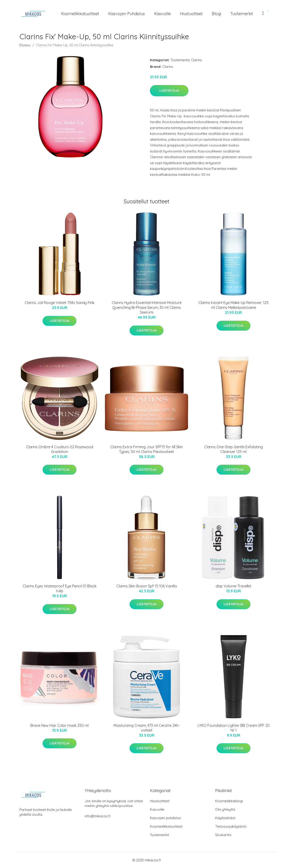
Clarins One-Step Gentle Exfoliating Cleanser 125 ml (233, 449)
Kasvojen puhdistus (127, 14)
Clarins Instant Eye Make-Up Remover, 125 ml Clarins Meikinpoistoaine (233, 305)
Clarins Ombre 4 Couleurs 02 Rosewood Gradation (60, 449)
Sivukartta (223, 835)
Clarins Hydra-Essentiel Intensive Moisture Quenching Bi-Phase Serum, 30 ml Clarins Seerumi (147, 307)
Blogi (216, 14)
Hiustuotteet (191, 14)
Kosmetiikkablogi (229, 801)
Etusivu (25, 45)
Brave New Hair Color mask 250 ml (60, 725)
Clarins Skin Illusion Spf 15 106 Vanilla (146, 586)
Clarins (197, 60)
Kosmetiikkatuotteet (80, 14)
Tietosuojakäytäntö (231, 826)
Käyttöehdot (225, 818)
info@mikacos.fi (98, 816)
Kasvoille (162, 14)
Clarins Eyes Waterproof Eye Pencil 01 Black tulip (60, 588)
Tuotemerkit (242, 14)
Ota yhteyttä (225, 809)
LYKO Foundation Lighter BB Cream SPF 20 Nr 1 (234, 728)
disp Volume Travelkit (233, 586)
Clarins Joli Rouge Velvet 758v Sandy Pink (60, 303)
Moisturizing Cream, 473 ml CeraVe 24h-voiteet (147, 728)
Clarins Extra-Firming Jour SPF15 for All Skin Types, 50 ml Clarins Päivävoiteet (147, 449)
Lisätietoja (169, 91)
